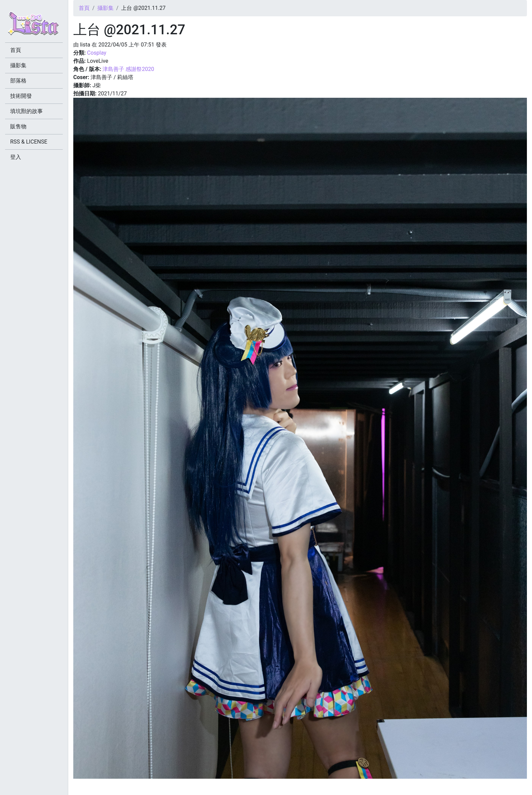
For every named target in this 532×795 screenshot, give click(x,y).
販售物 (18, 126)
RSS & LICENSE (29, 142)
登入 (16, 157)
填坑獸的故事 (26, 111)
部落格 (18, 81)
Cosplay (97, 53)
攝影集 (106, 8)
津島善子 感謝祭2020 (128, 69)
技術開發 (21, 96)
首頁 (84, 8)
